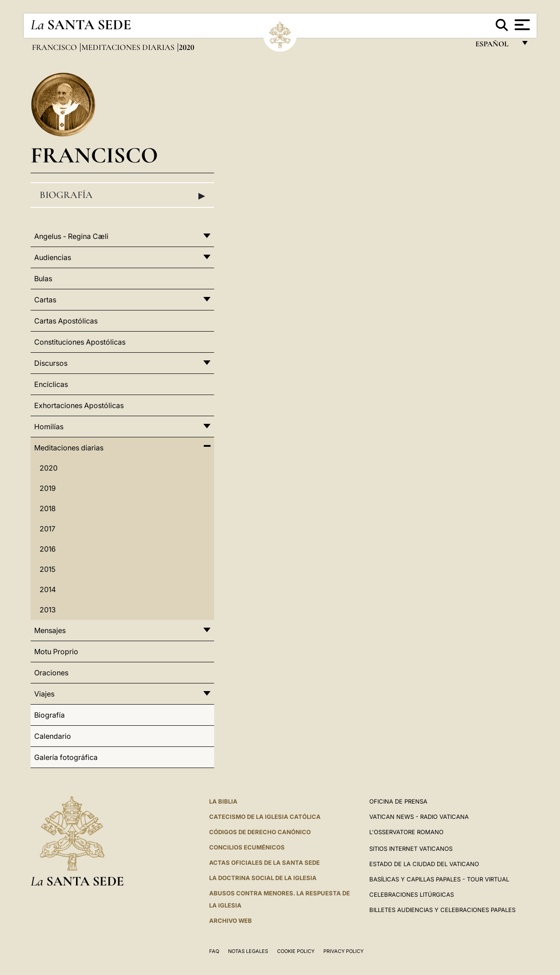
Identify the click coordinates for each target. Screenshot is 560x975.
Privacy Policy (343, 951)
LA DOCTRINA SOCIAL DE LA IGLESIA (263, 878)
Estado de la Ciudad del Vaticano (424, 864)
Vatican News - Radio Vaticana (419, 817)
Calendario (53, 736)
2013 (48, 610)
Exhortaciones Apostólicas (79, 405)
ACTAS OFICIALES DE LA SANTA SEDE (264, 863)
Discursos (51, 363)
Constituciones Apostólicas (80, 342)
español (495, 46)
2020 (49, 468)
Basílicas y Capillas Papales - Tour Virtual (439, 879)
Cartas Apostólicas (66, 321)
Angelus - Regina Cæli (71, 236)
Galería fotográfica (66, 757)
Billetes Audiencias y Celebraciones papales (442, 910)
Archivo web (231, 921)
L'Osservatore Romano (406, 832)
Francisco (55, 47)
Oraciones (51, 673)
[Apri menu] (521, 25)
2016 (48, 549)
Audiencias (53, 257)
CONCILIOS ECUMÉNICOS (247, 847)
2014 (48, 589)
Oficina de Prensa (398, 801)
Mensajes (50, 630)
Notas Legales (248, 951)
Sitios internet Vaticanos (411, 849)
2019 (48, 488)
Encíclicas (51, 384)
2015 (47, 569)
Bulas (43, 279)
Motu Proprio (56, 651)
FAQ (214, 951)
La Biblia (223, 801)
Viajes (44, 694)
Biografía (122, 195)
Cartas (45, 300)
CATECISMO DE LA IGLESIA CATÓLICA (265, 817)
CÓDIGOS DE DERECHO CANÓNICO (260, 832)
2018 (48, 508)
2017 (47, 529)
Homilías (49, 427)
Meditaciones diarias (129, 47)
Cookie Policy (296, 951)
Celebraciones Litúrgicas (412, 894)
